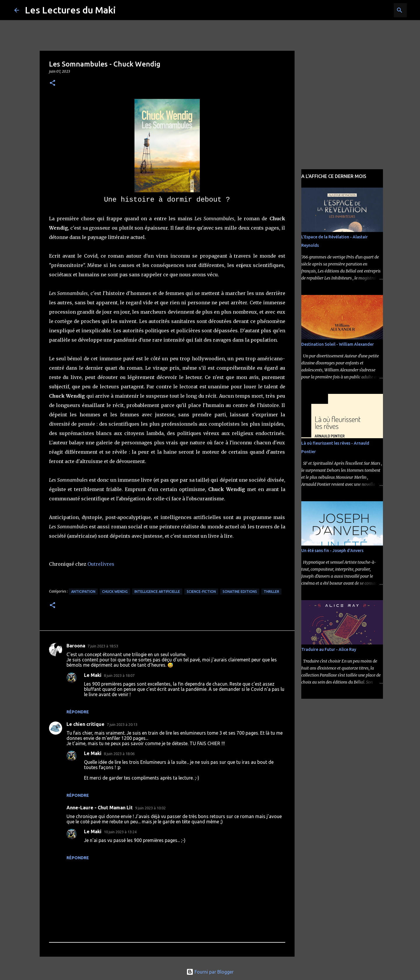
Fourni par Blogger (210, 972)
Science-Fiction (201, 592)
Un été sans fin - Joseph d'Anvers (332, 551)
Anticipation (83, 592)
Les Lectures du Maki (70, 10)
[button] (52, 83)
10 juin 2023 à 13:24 (120, 832)
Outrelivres (101, 564)
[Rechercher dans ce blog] (376, 10)
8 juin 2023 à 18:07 (119, 675)
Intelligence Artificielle (157, 592)
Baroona (76, 646)
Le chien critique (85, 724)
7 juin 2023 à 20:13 (122, 724)
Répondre (78, 712)
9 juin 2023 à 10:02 (150, 808)
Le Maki (93, 675)
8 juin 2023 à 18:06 (119, 754)
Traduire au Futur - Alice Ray (329, 649)
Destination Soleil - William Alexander (338, 344)
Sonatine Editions (240, 592)
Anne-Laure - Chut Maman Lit (100, 808)
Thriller (271, 592)
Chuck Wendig (115, 592)
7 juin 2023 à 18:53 (103, 646)
